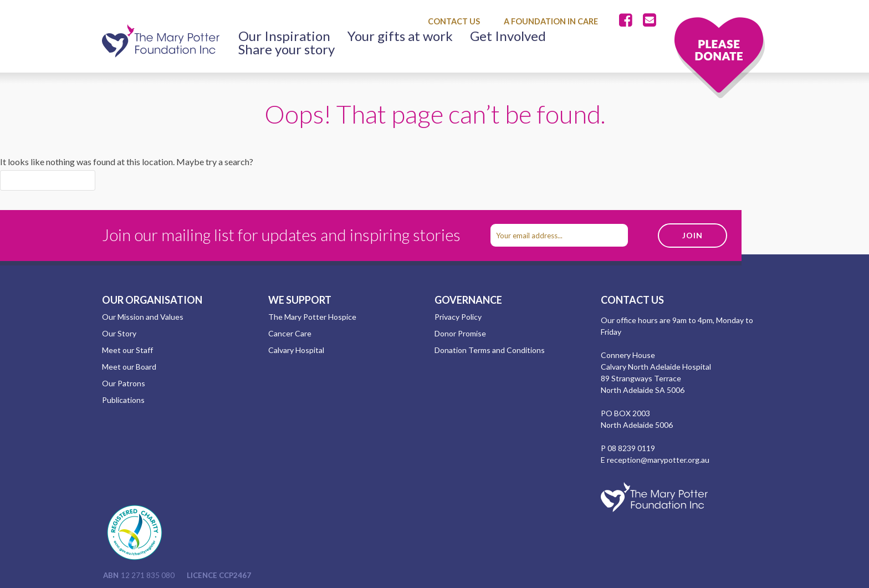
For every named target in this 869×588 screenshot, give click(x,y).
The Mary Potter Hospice (312, 317)
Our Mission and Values (143, 317)
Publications (123, 400)
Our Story (119, 333)
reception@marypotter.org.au (658, 460)
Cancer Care (290, 333)
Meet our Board (129, 367)
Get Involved (508, 36)
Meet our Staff (127, 350)
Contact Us (454, 21)
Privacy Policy (458, 317)
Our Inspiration (284, 36)
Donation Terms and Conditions (490, 350)
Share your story (287, 49)
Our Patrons (124, 383)
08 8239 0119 (631, 448)
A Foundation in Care (551, 21)
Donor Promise (460, 333)
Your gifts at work (400, 36)
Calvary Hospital (296, 350)
